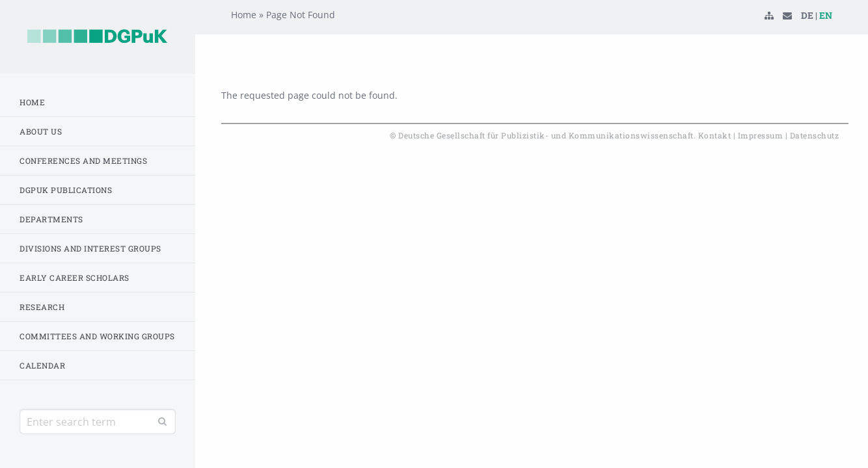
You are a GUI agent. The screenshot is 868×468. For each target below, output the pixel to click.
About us (41, 131)
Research (42, 307)
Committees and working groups (97, 336)
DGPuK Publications (66, 190)
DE (807, 35)
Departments (51, 219)
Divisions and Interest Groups (90, 248)
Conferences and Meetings (83, 161)
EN (826, 35)
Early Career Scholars (75, 278)
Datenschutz (815, 135)
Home (32, 102)
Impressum (761, 135)
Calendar (42, 365)
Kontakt (715, 135)
